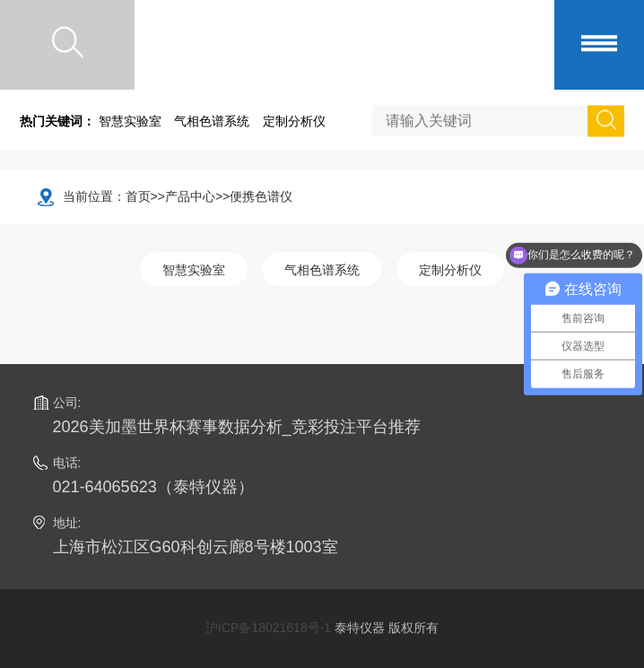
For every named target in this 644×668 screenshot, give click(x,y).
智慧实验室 (130, 121)
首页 (138, 196)
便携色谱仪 (261, 196)
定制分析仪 (294, 121)
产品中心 (190, 196)
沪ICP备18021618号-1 (268, 628)
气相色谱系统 (212, 121)
